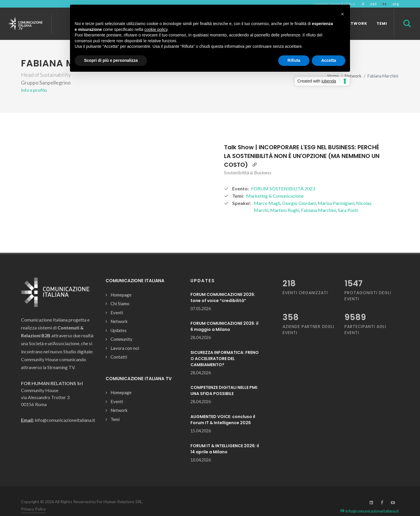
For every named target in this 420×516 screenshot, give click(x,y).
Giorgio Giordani (299, 193)
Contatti (119, 347)
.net (373, 4)
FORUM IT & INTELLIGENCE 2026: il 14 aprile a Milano (225, 439)
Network (119, 311)
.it (363, 4)
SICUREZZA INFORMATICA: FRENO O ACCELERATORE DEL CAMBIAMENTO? (225, 348)
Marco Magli (267, 193)
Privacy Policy (33, 499)
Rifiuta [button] (294, 60)
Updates (119, 320)
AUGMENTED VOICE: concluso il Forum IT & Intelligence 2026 (223, 409)
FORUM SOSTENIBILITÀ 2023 (283, 178)
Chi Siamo (120, 293)
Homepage (121, 285)
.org (395, 4)
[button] (342, 14)
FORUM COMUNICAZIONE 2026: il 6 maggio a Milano (224, 316)
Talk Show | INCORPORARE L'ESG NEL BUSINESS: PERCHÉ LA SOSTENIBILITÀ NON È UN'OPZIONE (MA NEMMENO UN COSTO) (302, 146)
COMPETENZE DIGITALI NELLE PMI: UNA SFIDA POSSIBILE (224, 380)
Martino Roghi (285, 200)
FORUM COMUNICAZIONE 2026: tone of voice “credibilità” (223, 287)
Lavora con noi (125, 338)
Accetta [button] (329, 60)
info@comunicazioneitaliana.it (370, 501)
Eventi (117, 302)
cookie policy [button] (156, 29)
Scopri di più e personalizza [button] (111, 60)
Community (121, 329)
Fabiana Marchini (318, 200)
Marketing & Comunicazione (275, 186)
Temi (115, 409)
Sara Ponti (348, 200)
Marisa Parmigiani (336, 193)
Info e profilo (34, 80)
